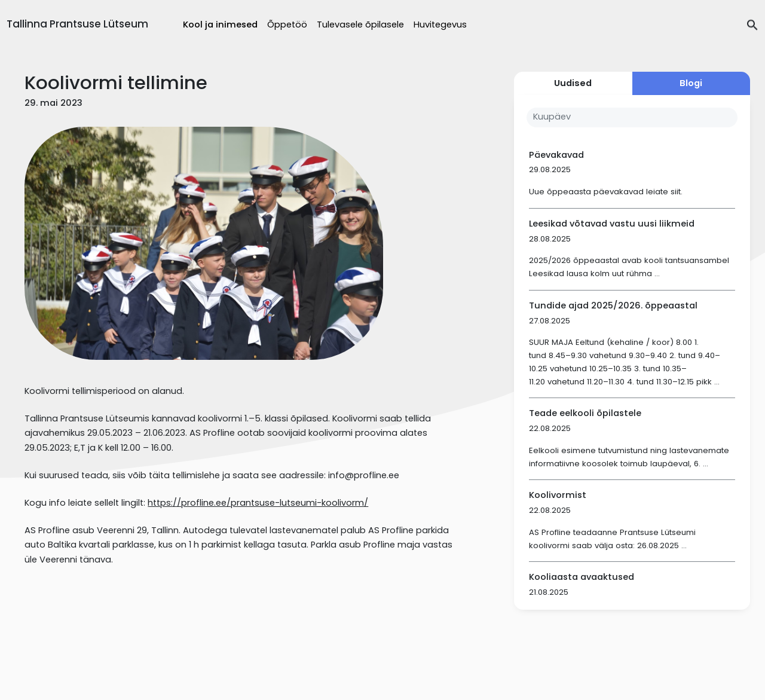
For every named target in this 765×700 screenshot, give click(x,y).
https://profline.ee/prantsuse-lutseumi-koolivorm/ (258, 503)
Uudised (573, 83)
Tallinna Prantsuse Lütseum (77, 24)
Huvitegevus (440, 25)
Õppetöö (287, 25)
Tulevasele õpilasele (360, 25)
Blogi (691, 83)
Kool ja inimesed (220, 25)
